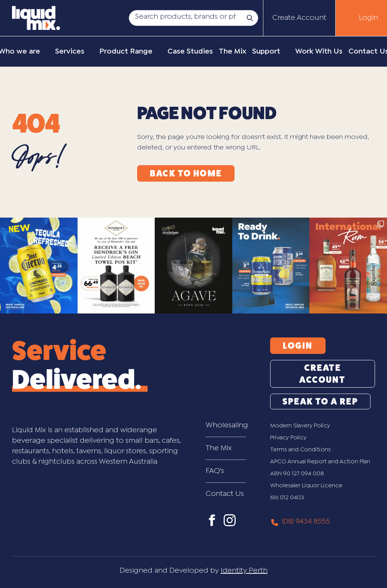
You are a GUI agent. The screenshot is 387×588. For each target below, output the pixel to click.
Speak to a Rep (321, 401)
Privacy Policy (288, 438)
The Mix (219, 448)
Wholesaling (226, 425)
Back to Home (186, 173)
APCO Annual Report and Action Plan (320, 462)
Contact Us (225, 494)
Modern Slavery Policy (300, 426)
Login (368, 18)
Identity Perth (244, 571)
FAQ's (215, 471)
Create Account (299, 18)
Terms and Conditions (300, 450)
